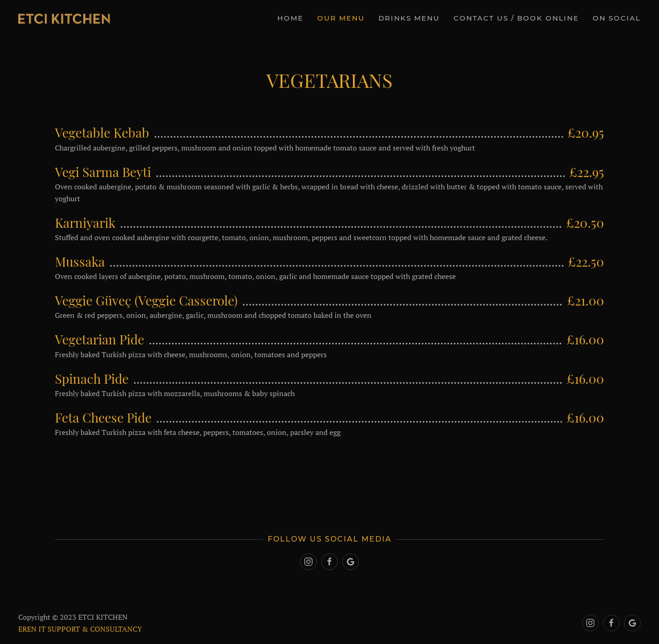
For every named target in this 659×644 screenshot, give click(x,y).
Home (290, 18)
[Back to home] (64, 18)
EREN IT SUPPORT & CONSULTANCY (79, 629)
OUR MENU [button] (341, 18)
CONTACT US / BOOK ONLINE (516, 18)
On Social (617, 18)
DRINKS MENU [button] (409, 18)
